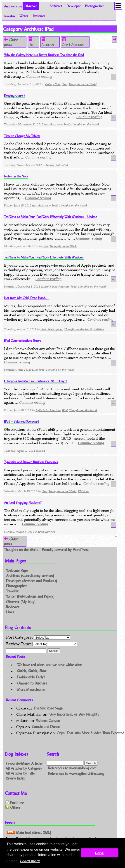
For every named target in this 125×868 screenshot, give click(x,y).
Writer (24, 16)
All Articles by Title (20, 773)
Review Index (15, 778)
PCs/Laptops (55, 329)
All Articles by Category (24, 768)
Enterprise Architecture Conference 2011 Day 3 (36, 381)
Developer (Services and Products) (32, 581)
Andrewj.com (13, 6)
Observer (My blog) (21, 602)
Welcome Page (17, 570)
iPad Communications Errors (23, 341)
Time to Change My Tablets (22, 136)
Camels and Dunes (46, 727)
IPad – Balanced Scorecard (21, 421)
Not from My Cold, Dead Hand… (26, 298)
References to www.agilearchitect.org (76, 773)
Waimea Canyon (48, 720)
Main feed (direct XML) (29, 832)
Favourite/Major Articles (24, 763)
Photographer (94, 6)
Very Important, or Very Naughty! (75, 714)
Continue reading (39, 76)
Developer (73, 6)
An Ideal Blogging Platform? (23, 502)
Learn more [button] (30, 861)
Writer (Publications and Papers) (30, 596)
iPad (65, 84)
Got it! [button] (100, 853)
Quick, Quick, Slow (32, 671)
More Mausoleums (31, 689)
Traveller (9, 16)
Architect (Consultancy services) (30, 575)
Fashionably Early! (31, 677)
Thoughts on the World (82, 84)
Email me (15, 803)
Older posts (11, 42)
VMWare (99, 329)
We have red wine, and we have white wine (49, 665)
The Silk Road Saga (48, 708)
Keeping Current (15, 95)
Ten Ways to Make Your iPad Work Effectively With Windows (44, 257)
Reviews (50, 532)
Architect (56, 6)
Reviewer (39, 16)
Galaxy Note (53, 84)
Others (13, 807)
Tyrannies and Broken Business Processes (31, 462)
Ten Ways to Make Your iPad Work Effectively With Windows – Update (50, 217)
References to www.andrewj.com (72, 768)
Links (10, 612)
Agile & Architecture (57, 287)
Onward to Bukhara (32, 683)
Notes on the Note (16, 176)
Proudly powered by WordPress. (66, 550)
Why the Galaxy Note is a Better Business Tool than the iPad (44, 55)
